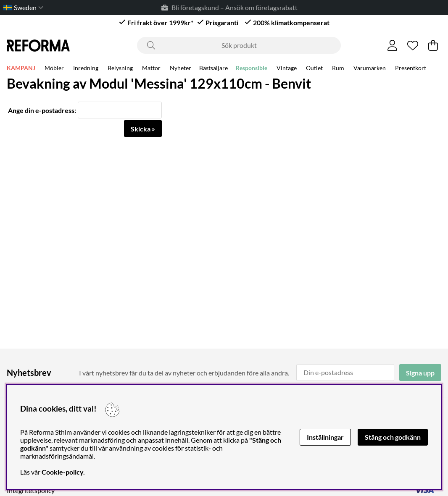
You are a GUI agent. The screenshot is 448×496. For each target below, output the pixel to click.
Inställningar (325, 437)
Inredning (86, 68)
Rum (338, 68)
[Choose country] (22, 7)
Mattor (151, 68)
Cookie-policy (62, 472)
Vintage (287, 68)
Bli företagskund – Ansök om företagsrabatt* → (242, 7)
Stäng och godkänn (393, 437)
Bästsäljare (213, 68)
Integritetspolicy (31, 490)
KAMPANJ (21, 68)
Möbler (54, 68)
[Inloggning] (392, 45)
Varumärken (370, 68)
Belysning (120, 68)
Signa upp (420, 373)
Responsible (252, 68)
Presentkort (411, 68)
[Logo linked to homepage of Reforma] (38, 46)
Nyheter (181, 68)
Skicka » (143, 129)
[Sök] (239, 45)
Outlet (314, 68)
